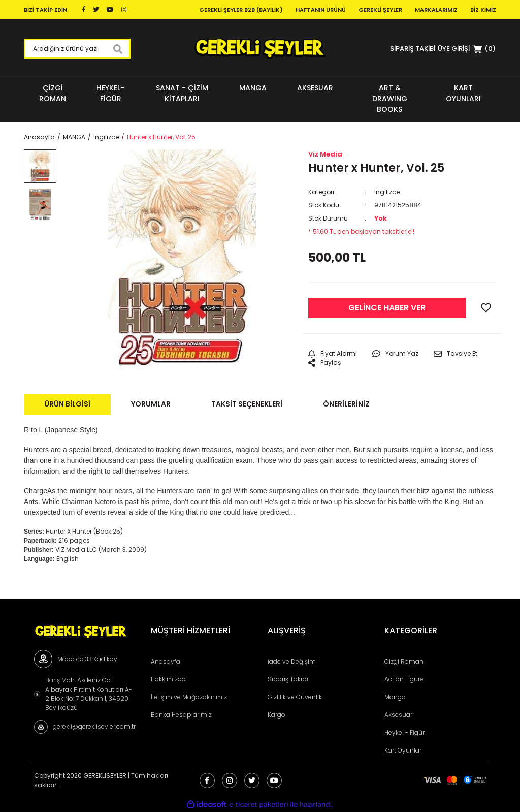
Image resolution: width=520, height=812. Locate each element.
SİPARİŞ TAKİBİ (413, 49)
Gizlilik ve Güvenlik (295, 697)
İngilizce (387, 192)
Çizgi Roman (404, 661)
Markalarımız (436, 10)
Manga (395, 697)
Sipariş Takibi (288, 679)
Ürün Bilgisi (67, 404)
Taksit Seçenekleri (247, 404)
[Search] (77, 49)
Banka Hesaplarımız (181, 715)
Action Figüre (404, 679)
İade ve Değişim (292, 661)
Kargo (277, 715)
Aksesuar (398, 715)
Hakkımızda (168, 679)
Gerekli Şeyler (380, 10)
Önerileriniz (346, 404)
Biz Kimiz (483, 10)
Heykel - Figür (404, 732)
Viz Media (325, 154)
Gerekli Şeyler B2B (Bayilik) (241, 10)
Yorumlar (151, 404)
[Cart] (484, 49)
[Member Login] (454, 49)
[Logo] (260, 49)
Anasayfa (166, 661)
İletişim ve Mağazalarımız (189, 697)
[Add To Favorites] (486, 308)
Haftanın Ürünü (321, 10)
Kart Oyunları (404, 750)
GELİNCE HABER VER (387, 308)
